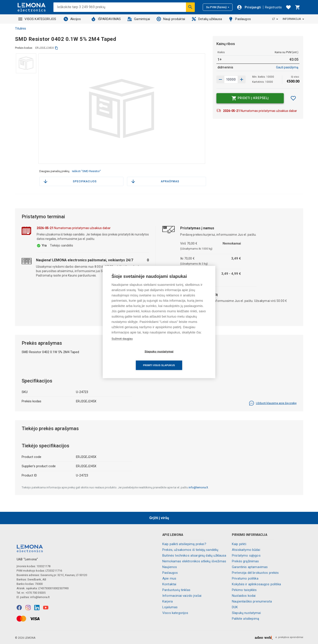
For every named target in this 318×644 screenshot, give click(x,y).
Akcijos (72, 19)
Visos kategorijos (175, 613)
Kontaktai (169, 584)
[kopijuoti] (56, 48)
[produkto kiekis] (231, 79)
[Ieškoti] (190, 7)
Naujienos (170, 567)
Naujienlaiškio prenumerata (252, 601)
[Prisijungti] (249, 7)
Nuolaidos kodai (244, 596)
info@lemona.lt (198, 487)
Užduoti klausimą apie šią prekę (273, 403)
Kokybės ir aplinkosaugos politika (256, 584)
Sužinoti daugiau (122, 346)
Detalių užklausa (207, 19)
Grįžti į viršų (159, 518)
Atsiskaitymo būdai (246, 550)
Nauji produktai (171, 19)
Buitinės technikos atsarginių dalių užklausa (194, 555)
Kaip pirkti (239, 544)
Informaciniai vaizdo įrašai (182, 596)
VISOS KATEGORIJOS (37, 19)
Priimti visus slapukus (184, 358)
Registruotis (273, 7)
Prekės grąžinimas (245, 561)
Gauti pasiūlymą (287, 67)
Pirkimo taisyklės (244, 590)
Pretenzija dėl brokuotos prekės (255, 573)
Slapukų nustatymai (246, 613)
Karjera (168, 601)
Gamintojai (139, 19)
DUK (235, 607)
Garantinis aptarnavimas (250, 567)
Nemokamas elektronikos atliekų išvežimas (194, 561)
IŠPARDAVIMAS (106, 19)
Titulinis (21, 28)
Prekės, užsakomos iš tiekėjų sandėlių (190, 550)
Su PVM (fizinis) (218, 7)
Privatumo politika (245, 578)
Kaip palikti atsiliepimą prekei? (184, 544)
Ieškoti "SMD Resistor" (86, 171)
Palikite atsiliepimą (245, 619)
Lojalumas (170, 607)
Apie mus (169, 578)
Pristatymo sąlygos (246, 555)
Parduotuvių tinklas (176, 590)
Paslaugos (240, 19)
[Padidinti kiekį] (220, 79)
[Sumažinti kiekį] (242, 79)
